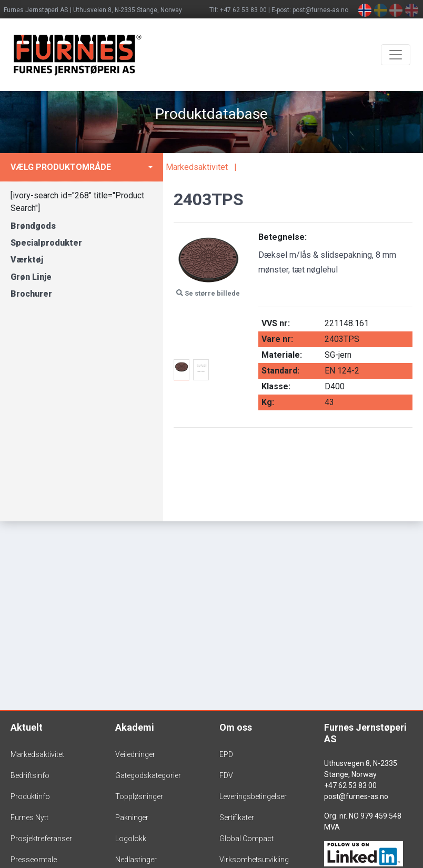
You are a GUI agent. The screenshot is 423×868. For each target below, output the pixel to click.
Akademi (135, 727)
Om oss (236, 727)
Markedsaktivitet (197, 167)
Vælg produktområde (61, 167)
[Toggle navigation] (396, 55)
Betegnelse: (283, 237)
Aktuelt (27, 727)
